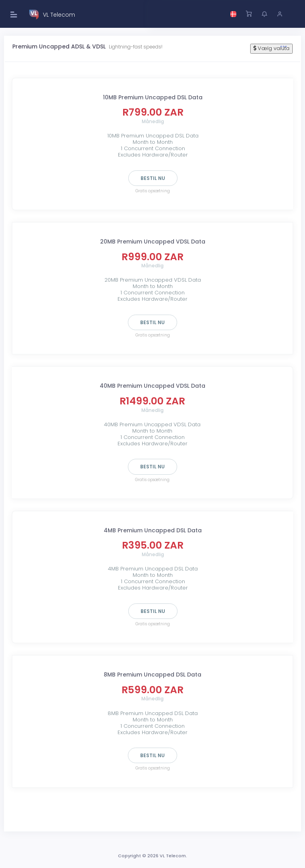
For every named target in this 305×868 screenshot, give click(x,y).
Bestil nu (153, 178)
